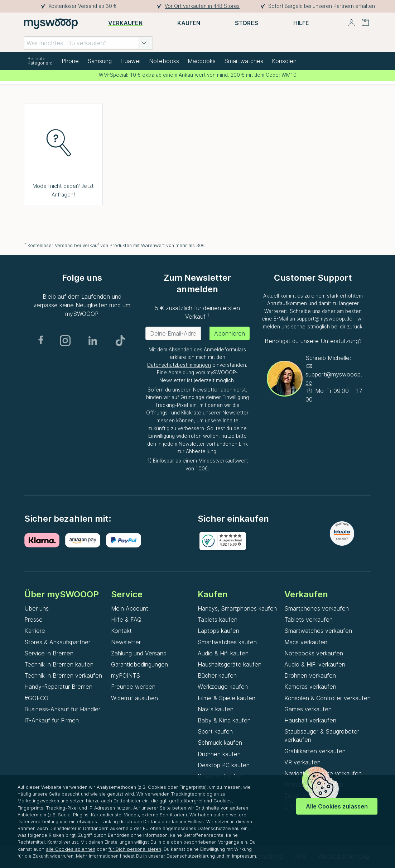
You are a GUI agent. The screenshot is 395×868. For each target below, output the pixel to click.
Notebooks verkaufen (314, 653)
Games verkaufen (308, 709)
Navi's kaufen (216, 709)
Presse (33, 620)
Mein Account (130, 608)
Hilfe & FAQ (126, 620)
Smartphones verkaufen (317, 608)
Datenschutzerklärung (191, 856)
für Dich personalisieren (135, 849)
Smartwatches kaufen (227, 642)
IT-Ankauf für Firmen (52, 720)
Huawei (130, 61)
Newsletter (126, 642)
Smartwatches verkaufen (318, 631)
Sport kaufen (215, 731)
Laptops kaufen (218, 631)
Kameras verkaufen (310, 687)
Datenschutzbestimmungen (179, 365)
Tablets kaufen (218, 620)
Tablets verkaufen (309, 620)
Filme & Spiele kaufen (227, 698)
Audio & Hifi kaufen (223, 653)
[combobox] (88, 43)
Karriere (35, 631)
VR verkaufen (302, 762)
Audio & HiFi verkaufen (315, 664)
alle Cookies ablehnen (71, 849)
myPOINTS (126, 675)
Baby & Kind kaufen (224, 720)
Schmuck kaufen (220, 743)
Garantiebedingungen (139, 664)
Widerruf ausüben (134, 698)
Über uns (37, 608)
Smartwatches (244, 61)
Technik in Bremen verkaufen (63, 675)
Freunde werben (133, 687)
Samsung (100, 61)
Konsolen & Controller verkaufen (327, 698)
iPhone (70, 61)
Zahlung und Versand (139, 653)
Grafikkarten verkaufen (315, 751)
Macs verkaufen (306, 642)
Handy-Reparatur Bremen (58, 687)
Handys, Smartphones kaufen (237, 608)
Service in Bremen (49, 653)
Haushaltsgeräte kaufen (230, 664)
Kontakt (121, 631)
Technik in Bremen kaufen (59, 664)
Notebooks (164, 61)
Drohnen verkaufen (310, 675)
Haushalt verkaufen (310, 720)
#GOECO (36, 698)
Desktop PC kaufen (224, 765)
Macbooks (202, 61)
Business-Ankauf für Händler (62, 709)
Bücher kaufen (217, 675)
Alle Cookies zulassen (337, 806)
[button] (144, 43)
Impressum (244, 856)
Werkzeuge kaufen (223, 687)
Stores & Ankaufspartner (57, 642)
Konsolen (284, 61)
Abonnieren (230, 333)
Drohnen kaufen (219, 754)
